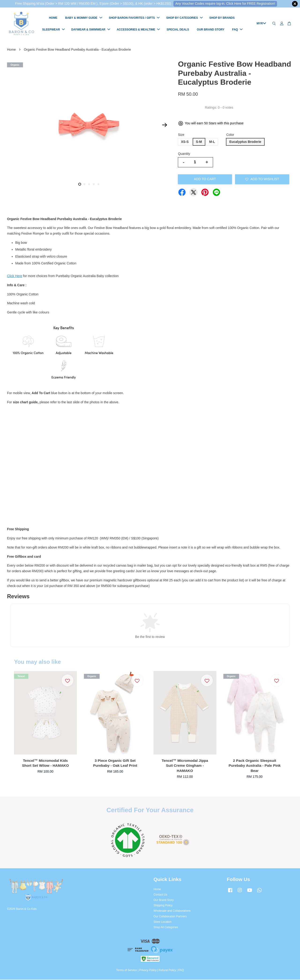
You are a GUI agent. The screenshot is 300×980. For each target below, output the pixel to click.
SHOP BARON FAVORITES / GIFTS (134, 18)
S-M (199, 142)
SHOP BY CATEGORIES (184, 18)
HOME (53, 18)
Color (230, 135)
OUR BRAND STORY (211, 30)
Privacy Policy (148, 971)
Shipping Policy (163, 906)
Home (11, 50)
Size (181, 135)
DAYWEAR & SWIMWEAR (91, 30)
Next (165, 126)
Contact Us (160, 895)
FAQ (238, 30)
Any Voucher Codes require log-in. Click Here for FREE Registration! (225, 4)
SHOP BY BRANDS (222, 18)
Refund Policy (167, 971)
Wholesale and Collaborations (172, 911)
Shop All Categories (166, 928)
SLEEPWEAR (53, 30)
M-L (212, 142)
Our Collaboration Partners (170, 917)
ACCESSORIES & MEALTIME (138, 30)
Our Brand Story (164, 900)
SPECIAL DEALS (178, 30)
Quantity (184, 154)
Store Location (163, 922)
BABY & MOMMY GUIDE (84, 18)
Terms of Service (127, 971)
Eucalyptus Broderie (245, 142)
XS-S (185, 142)
